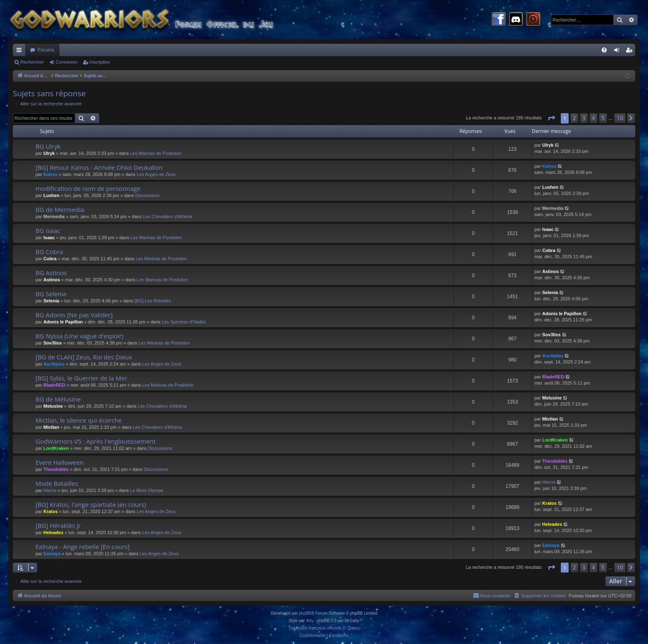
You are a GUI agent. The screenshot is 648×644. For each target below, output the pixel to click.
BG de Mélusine (58, 399)
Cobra (50, 259)
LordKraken (56, 448)
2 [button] (574, 118)
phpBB (305, 613)
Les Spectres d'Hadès (184, 322)
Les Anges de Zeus (156, 174)
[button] (551, 118)
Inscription (100, 62)
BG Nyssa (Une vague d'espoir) (80, 336)
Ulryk (49, 153)
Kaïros (50, 174)
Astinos (52, 280)
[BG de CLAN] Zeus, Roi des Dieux (84, 357)
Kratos (51, 511)
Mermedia (54, 216)
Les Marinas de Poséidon (156, 153)
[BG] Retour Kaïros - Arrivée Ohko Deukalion (99, 167)
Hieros (50, 490)
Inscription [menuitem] (631, 52)
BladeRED (54, 385)
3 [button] (584, 118)
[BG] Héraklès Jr (58, 525)
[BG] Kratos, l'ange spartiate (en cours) (91, 504)
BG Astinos (51, 273)
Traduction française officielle (315, 628)
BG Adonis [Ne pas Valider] (74, 315)
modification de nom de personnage (88, 188)
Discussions (147, 195)
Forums (46, 50)
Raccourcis (21, 52)
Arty (310, 621)
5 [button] (603, 118)
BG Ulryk (48, 146)
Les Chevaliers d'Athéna (168, 216)
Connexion (67, 62)
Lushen (51, 195)
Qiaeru (353, 628)
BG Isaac (48, 231)
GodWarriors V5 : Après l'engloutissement (96, 441)
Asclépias (54, 364)
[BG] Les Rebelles (153, 301)
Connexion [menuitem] (618, 52)
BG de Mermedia (60, 209)
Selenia (51, 301)
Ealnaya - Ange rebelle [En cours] (83, 547)
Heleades (53, 532)
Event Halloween (60, 462)
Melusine (53, 406)
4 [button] (593, 118)
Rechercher (32, 62)
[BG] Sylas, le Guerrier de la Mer (81, 378)
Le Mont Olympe (147, 490)
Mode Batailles (57, 483)
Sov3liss (53, 343)
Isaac (49, 238)
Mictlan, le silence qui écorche (79, 420)
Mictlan (51, 427)
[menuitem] (604, 50)
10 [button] (620, 118)
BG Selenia (51, 294)
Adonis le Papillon (63, 322)
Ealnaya (52, 554)
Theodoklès (56, 469)
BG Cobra (49, 252)
